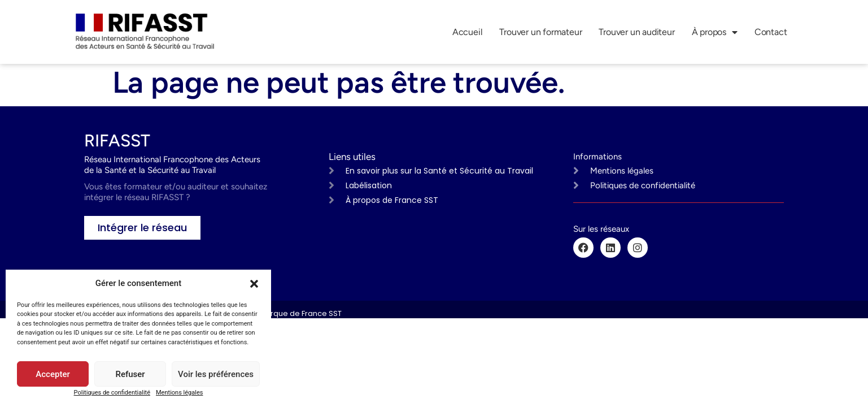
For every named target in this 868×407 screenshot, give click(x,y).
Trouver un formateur (540, 32)
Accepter (53, 374)
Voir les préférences (216, 374)
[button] (254, 284)
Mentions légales (179, 393)
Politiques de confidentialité (112, 393)
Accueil (468, 32)
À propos (715, 32)
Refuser (130, 374)
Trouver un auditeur (636, 32)
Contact (771, 32)
